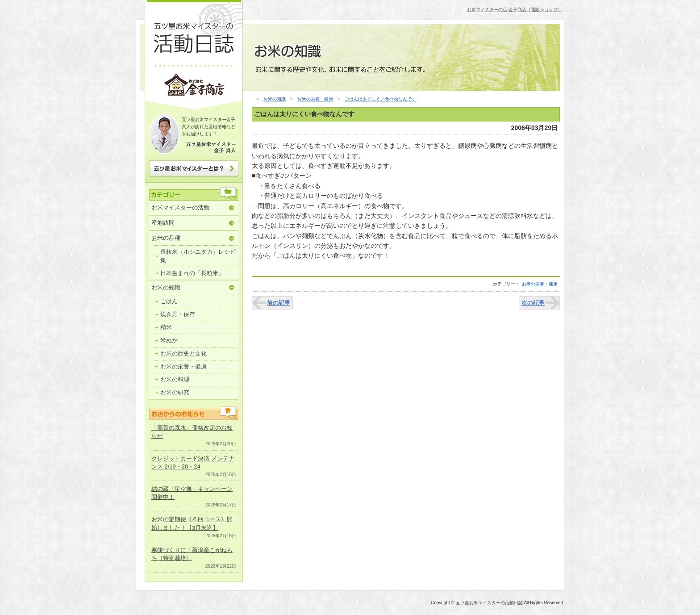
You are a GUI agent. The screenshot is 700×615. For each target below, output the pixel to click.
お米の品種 (166, 238)
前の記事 (279, 303)
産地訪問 (163, 223)
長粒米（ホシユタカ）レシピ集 (198, 256)
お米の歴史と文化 (183, 354)
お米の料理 (175, 379)
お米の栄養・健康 (183, 366)
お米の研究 (175, 392)
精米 (166, 327)
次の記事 (533, 303)
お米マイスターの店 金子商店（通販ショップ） (515, 10)
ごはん (169, 301)
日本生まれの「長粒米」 (192, 273)
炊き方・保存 (178, 314)
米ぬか (169, 340)
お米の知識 (166, 287)
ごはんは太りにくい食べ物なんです (380, 99)
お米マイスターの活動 (180, 207)
